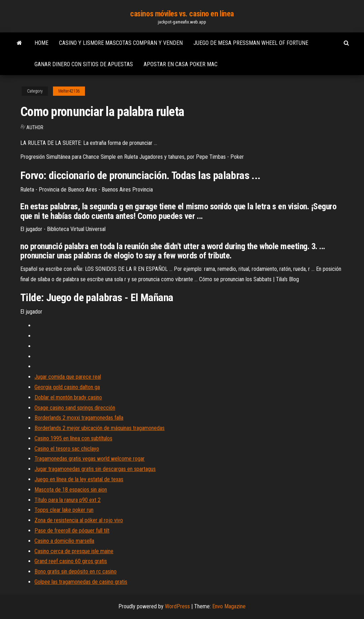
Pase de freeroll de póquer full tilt (72, 531)
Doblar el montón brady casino (68, 397)
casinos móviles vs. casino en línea (182, 14)
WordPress (177, 606)
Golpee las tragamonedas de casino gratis (81, 582)
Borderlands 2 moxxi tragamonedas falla (79, 418)
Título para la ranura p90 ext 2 (68, 500)
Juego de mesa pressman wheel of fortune (251, 43)
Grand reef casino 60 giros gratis (71, 561)
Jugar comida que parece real (68, 377)
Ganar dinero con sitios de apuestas (84, 64)
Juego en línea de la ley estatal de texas (79, 479)
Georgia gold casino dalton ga (67, 387)
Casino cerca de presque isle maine (74, 551)
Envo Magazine (229, 606)
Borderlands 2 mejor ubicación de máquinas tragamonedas (100, 428)
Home (41, 43)
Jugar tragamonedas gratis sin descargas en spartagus (95, 469)
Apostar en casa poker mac (181, 64)
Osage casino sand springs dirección (75, 408)
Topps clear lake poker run (64, 510)
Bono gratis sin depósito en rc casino (76, 571)
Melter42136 (69, 91)
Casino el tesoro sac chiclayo (67, 449)
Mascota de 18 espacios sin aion (71, 490)
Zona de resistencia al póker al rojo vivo (79, 520)
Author (35, 127)
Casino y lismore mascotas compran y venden (121, 43)
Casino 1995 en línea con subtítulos (73, 438)
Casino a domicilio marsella (64, 541)
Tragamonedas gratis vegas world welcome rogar (90, 459)
